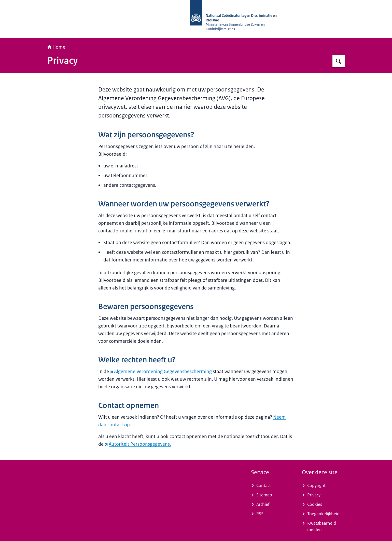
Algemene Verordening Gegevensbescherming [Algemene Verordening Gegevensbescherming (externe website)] (161, 372)
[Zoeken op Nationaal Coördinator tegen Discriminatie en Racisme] (339, 61)
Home (56, 47)
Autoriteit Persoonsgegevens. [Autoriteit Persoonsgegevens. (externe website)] (138, 444)
